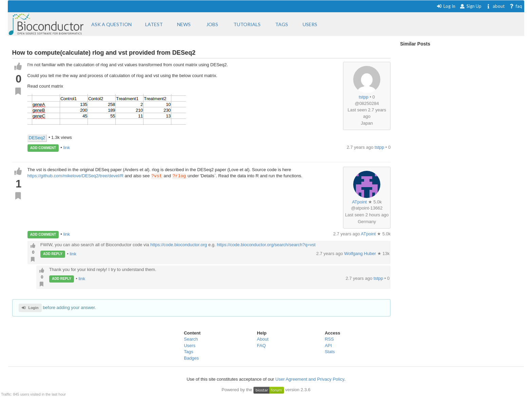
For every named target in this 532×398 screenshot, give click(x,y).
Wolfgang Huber (360, 254)
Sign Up (471, 6)
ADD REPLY (53, 254)
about (495, 6)
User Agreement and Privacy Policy (310, 379)
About (263, 339)
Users (190, 346)
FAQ (261, 346)
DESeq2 (37, 138)
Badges (191, 358)
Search (191, 339)
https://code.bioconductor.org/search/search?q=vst (266, 245)
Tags (188, 352)
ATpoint (359, 202)
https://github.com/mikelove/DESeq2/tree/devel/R (75, 176)
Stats (330, 352)
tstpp (364, 97)
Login (30, 308)
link (67, 148)
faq (516, 6)
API (328, 346)
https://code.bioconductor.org (179, 245)
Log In (446, 6)
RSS (329, 339)
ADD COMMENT (43, 148)
